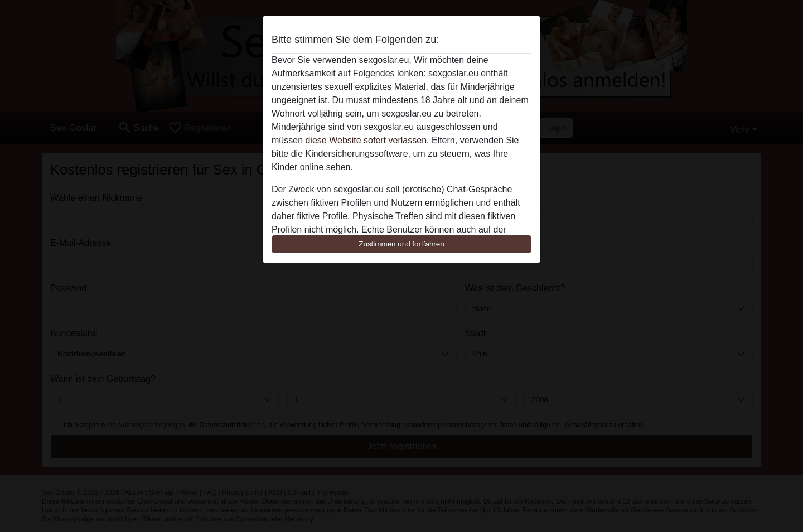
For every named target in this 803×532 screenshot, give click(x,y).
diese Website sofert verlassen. (367, 140)
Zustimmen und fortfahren (401, 244)
